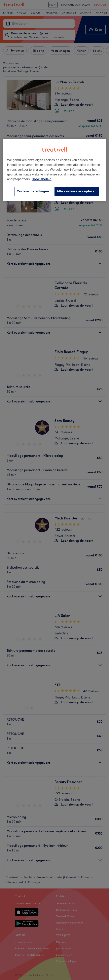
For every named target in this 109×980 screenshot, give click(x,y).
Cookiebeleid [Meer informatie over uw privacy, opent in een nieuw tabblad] (42, 179)
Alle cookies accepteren (77, 191)
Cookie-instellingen (33, 191)
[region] (55, 170)
